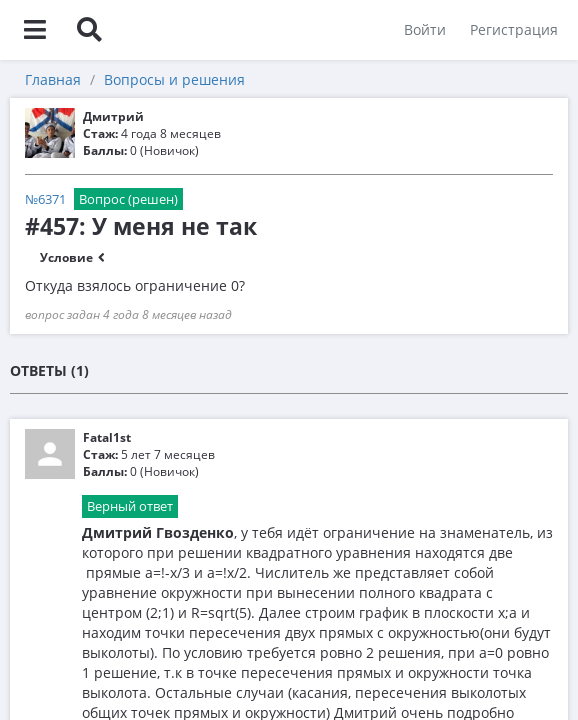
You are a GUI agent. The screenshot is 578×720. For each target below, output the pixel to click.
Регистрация (514, 29)
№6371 (45, 199)
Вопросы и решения (174, 79)
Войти (425, 29)
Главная (53, 79)
